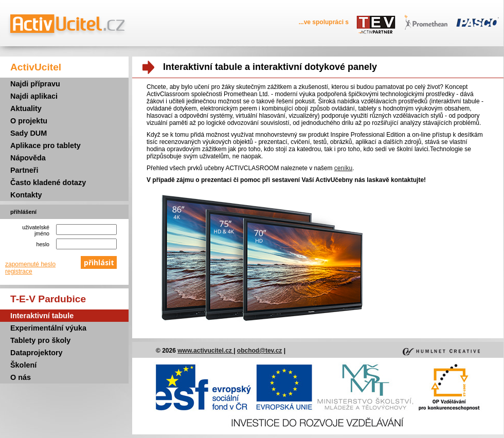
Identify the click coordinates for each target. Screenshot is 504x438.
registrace (19, 271)
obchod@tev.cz (260, 351)
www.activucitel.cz (205, 351)
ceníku (343, 168)
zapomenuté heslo (30, 264)
